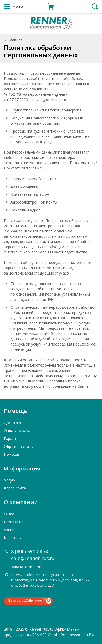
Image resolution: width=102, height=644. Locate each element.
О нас (9, 514)
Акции (9, 530)
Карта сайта (15, 488)
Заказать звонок (26, 567)
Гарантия (12, 438)
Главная (15, 40)
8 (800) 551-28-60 (30, 551)
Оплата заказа (17, 431)
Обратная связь (18, 446)
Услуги (10, 480)
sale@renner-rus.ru (33, 558)
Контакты (13, 538)
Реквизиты (14, 522)
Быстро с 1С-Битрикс (25, 601)
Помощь (12, 454)
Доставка (12, 423)
